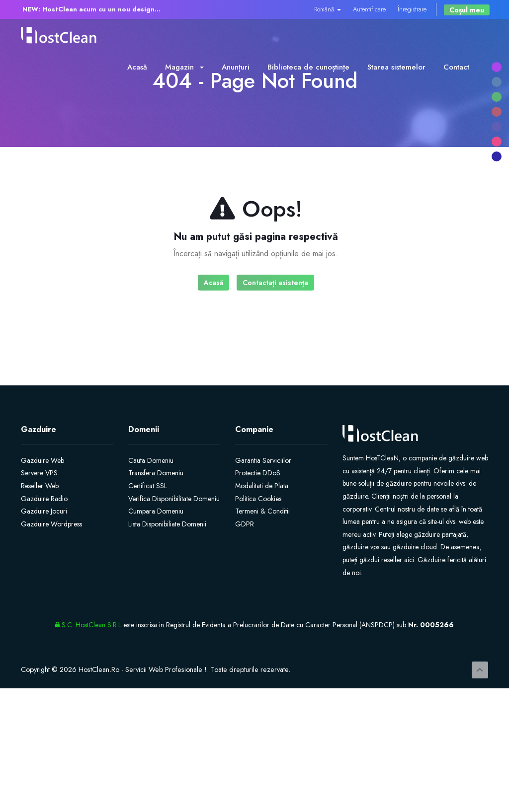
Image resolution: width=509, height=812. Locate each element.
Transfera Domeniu (156, 473)
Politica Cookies (258, 499)
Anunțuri (236, 67)
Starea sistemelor (396, 67)
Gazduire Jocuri (44, 511)
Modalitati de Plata (262, 486)
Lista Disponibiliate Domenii (167, 524)
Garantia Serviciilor (263, 460)
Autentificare (369, 9)
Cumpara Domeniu (156, 511)
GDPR (245, 524)
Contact (456, 67)
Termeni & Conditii (262, 511)
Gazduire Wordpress (51, 524)
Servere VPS (39, 473)
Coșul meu (467, 10)
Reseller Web (40, 486)
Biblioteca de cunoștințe (308, 67)
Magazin (184, 67)
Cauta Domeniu (151, 460)
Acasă (137, 67)
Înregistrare (412, 9)
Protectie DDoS (258, 473)
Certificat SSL (148, 486)
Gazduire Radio (44, 499)
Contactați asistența (275, 283)
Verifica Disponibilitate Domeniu (174, 499)
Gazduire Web (42, 460)
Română (328, 9)
